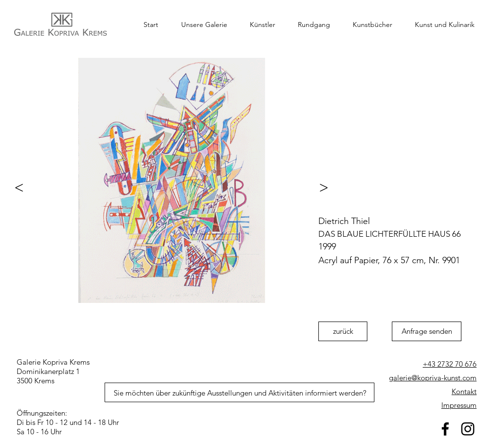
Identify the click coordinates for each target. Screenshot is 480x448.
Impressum (459, 405)
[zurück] (343, 331)
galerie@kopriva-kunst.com (433, 378)
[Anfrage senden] (427, 331)
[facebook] (445, 429)
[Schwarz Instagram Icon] (468, 429)
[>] (328, 187)
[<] (15, 187)
